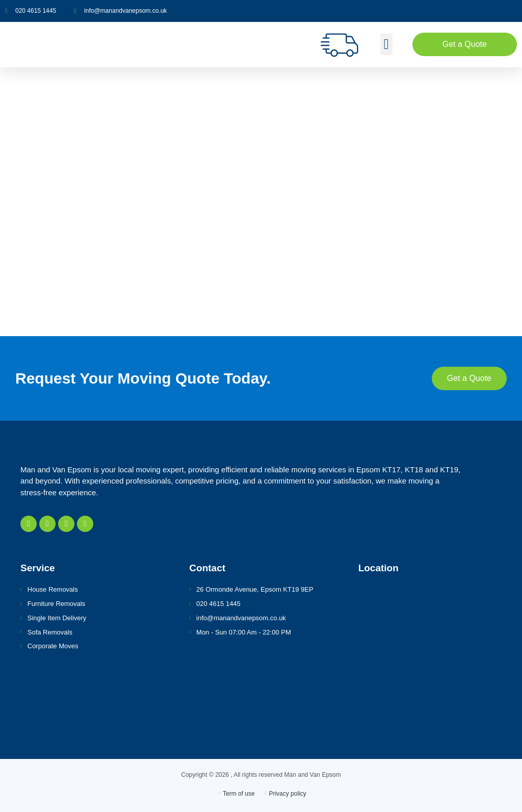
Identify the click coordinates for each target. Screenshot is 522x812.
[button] (386, 44)
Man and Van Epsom (313, 775)
